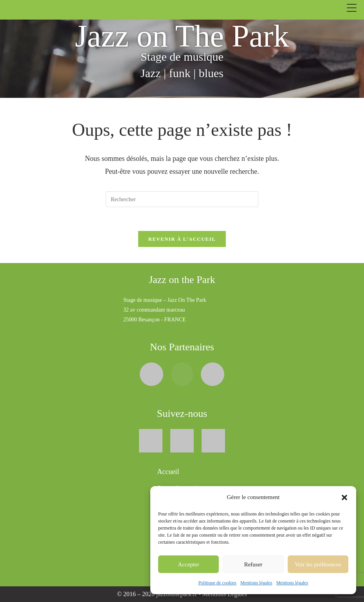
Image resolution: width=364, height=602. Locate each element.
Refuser (253, 564)
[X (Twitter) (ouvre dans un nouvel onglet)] (182, 440)
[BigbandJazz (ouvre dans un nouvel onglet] (182, 373)
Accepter (189, 564)
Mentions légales (256, 583)
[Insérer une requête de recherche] (182, 199)
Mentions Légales (225, 594)
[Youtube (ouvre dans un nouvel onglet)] (213, 440)
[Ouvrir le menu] (352, 8)
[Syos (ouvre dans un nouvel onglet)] (151, 373)
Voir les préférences (318, 564)
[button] (344, 497)
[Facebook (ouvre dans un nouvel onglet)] (151, 440)
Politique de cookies (217, 583)
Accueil (168, 472)
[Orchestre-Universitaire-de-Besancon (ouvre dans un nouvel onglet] (213, 373)
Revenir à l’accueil (182, 239)
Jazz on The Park (182, 36)
